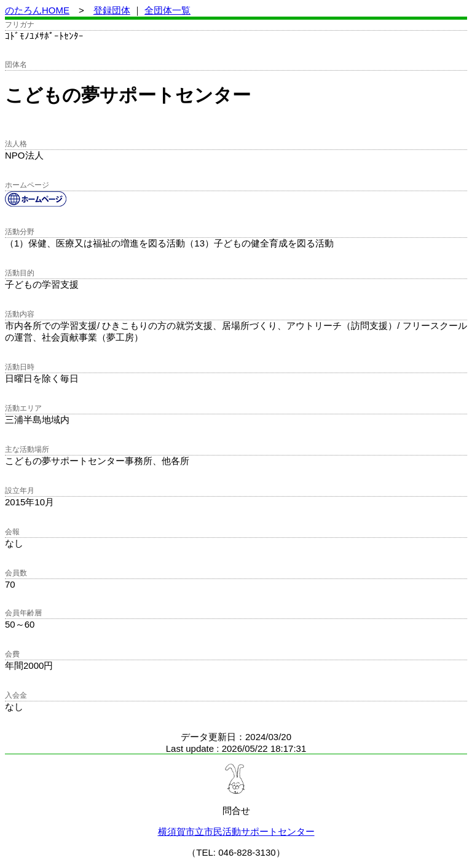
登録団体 (112, 10)
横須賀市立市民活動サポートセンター (236, 831)
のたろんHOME (37, 10)
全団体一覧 (167, 10)
